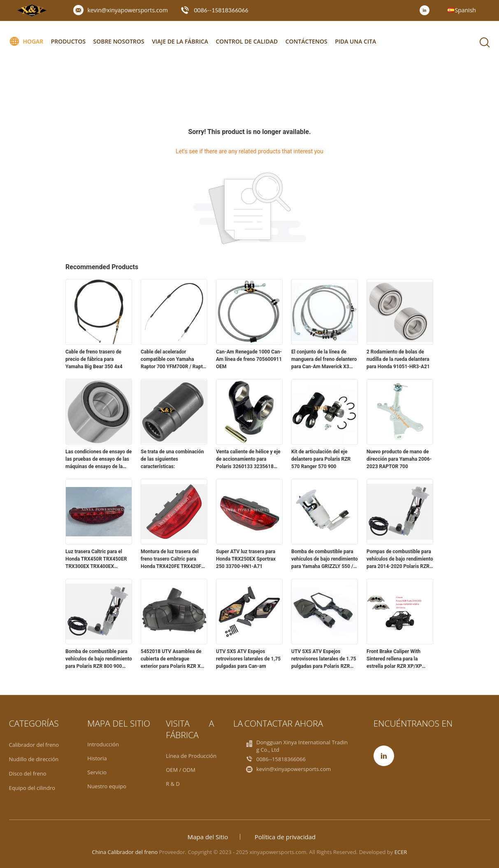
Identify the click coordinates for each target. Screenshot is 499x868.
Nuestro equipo (107, 786)
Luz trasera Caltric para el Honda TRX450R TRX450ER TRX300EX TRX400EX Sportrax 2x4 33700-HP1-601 (98, 559)
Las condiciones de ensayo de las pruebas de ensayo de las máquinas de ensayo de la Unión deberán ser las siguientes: (99, 459)
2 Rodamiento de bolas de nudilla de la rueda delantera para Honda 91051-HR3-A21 (398, 359)
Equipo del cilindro (32, 788)
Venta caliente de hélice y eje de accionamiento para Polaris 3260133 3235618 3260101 (248, 459)
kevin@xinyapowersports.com (128, 10)
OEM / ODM (181, 770)
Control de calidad (248, 41)
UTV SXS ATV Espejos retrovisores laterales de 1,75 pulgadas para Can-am (248, 659)
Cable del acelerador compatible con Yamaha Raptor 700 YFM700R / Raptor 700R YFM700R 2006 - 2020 (174, 360)
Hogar (26, 42)
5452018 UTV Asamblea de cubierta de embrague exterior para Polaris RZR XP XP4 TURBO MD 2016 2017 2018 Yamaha (172, 659)
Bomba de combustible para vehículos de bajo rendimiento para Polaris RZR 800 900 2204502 (99, 659)
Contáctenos (308, 41)
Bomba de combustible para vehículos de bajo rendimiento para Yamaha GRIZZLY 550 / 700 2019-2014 (325, 559)
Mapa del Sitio (208, 837)
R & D (173, 784)
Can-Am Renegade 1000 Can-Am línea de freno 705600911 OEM (249, 359)
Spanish (465, 10)
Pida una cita (357, 41)
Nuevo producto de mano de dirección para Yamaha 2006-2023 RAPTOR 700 (399, 459)
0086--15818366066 (221, 10)
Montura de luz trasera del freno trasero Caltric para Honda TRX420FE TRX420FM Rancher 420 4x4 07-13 (173, 559)
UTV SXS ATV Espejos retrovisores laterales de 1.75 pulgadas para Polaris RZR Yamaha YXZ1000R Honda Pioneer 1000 (324, 659)
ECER (401, 852)
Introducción (103, 744)
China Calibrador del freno (125, 852)
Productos (68, 41)
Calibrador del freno (34, 745)
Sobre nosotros (119, 41)
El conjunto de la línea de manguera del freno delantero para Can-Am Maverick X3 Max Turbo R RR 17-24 (324, 360)
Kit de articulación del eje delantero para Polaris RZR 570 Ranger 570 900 (321, 459)
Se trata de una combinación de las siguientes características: (172, 459)
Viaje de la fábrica (181, 41)
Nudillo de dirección (34, 759)
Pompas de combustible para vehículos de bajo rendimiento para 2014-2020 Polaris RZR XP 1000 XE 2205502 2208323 (400, 559)
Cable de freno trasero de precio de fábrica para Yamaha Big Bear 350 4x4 (94, 359)
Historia (97, 758)
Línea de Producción (191, 756)
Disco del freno (28, 773)
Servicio (97, 772)
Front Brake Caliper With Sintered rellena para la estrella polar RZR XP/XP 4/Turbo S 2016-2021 (394, 659)
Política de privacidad (285, 837)
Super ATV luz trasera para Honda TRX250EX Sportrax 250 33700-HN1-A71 (246, 559)
